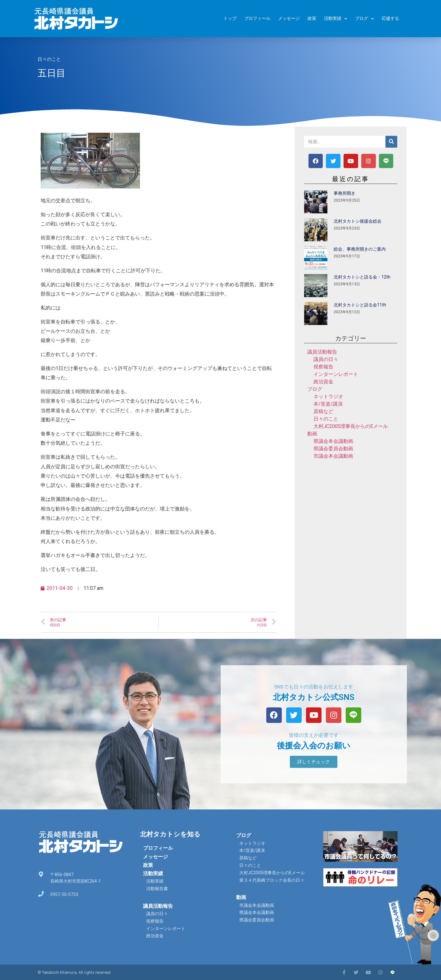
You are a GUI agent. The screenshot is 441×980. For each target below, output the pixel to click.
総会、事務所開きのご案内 (360, 249)
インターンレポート (336, 374)
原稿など (323, 411)
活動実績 (336, 19)
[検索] (391, 142)
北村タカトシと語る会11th (360, 305)
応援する (390, 18)
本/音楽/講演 (328, 404)
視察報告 (323, 367)
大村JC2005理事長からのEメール (351, 426)
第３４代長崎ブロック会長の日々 (272, 880)
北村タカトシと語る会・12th (362, 277)
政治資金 (323, 382)
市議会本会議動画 (333, 456)
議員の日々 (326, 359)
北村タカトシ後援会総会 (358, 221)
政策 (312, 18)
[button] (314, 762)
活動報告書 (157, 889)
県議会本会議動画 (333, 441)
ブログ (364, 19)
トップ (230, 18)
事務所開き (344, 193)
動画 (312, 434)
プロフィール (257, 18)
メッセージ (289, 18)
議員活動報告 (322, 352)
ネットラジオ (328, 396)
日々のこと (49, 59)
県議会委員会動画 (333, 449)
